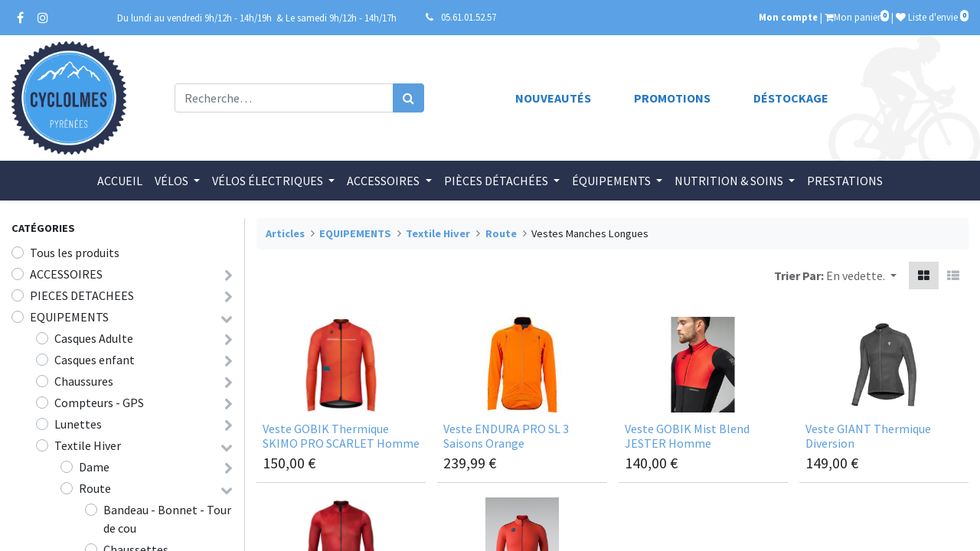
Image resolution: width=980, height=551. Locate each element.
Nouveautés (553, 98)
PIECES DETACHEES (82, 295)
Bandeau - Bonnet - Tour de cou (167, 519)
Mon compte (788, 17)
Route (95, 488)
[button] (861, 275)
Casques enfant (95, 360)
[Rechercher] (408, 98)
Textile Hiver (88, 445)
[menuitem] (120, 181)
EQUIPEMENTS (69, 317)
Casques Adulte (94, 338)
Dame (94, 467)
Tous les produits (75, 253)
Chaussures (84, 381)
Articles (285, 233)
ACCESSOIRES (66, 274)
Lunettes (78, 424)
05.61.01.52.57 (469, 17)
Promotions (672, 98)
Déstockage (791, 98)
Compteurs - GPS (99, 403)
